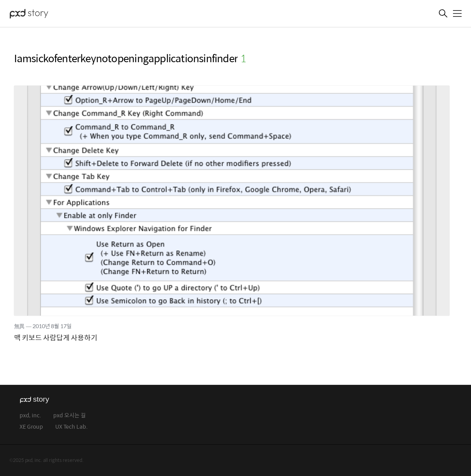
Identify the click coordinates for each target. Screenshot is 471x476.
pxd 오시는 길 (69, 416)
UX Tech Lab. (71, 427)
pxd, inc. (30, 416)
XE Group (31, 427)
